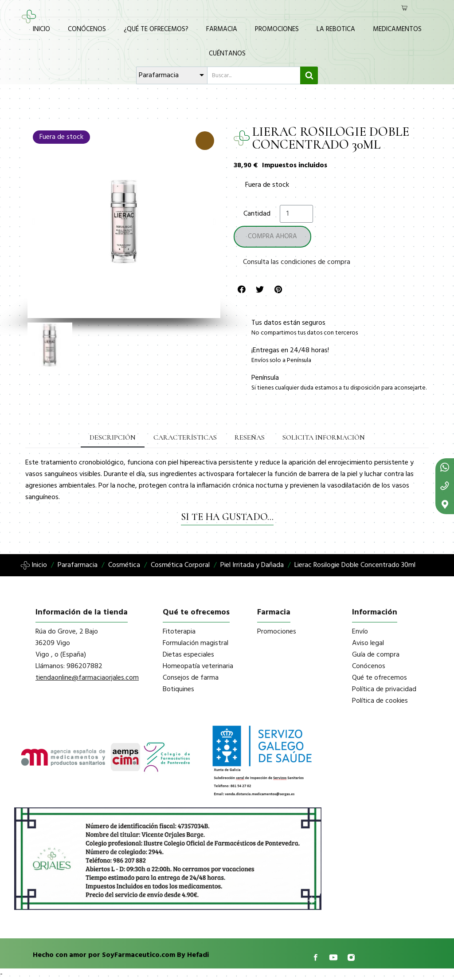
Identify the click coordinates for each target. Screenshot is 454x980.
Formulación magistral (196, 643)
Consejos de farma (191, 678)
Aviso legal (368, 643)
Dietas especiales (188, 655)
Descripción (113, 437)
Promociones (277, 29)
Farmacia (222, 29)
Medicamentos (397, 29)
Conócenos (87, 29)
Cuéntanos (227, 54)
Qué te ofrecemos (380, 678)
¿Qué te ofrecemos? (156, 29)
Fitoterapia (179, 632)
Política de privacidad (384, 689)
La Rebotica (336, 29)
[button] (33, 222)
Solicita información (324, 437)
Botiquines (178, 689)
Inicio (41, 29)
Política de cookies (380, 701)
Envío (360, 632)
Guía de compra (376, 655)
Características (185, 437)
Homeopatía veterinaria (198, 666)
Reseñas (250, 437)
